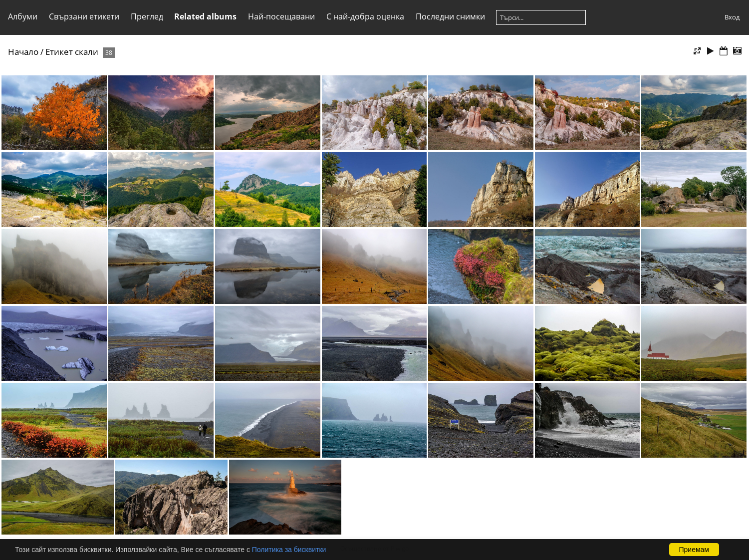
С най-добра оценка (365, 16)
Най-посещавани (281, 16)
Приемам (694, 550)
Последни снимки (450, 16)
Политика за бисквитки (289, 550)
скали (87, 52)
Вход (732, 17)
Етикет (59, 52)
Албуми (23, 16)
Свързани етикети (84, 16)
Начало (23, 52)
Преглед (147, 16)
